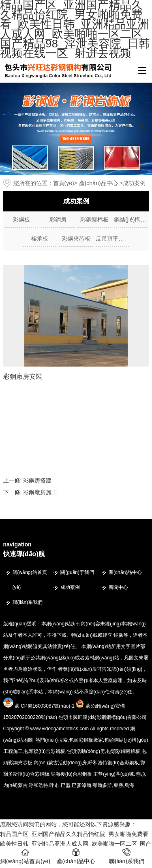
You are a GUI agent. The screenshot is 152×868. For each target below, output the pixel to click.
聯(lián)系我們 (28, 602)
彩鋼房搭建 (37, 480)
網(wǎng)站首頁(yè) (30, 580)
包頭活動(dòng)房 (86, 751)
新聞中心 (118, 587)
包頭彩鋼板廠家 (86, 740)
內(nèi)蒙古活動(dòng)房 (60, 763)
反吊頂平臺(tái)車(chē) (112, 239)
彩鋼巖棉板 (94, 220)
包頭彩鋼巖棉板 (123, 751)
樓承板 (40, 239)
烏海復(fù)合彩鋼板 (71, 774)
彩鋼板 (21, 220)
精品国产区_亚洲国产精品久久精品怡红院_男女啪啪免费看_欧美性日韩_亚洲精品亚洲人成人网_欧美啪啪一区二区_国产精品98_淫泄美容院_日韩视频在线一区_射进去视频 (76, 844)
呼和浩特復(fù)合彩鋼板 (113, 763)
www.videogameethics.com (59, 729)
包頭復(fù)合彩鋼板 (45, 751)
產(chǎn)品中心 (98, 183)
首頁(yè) (64, 183)
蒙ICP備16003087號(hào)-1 (45, 706)
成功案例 (70, 587)
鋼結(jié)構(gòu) (131, 220)
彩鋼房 (58, 220)
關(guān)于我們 (77, 572)
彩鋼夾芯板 (76, 239)
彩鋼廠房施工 (40, 492)
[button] (142, 129)
